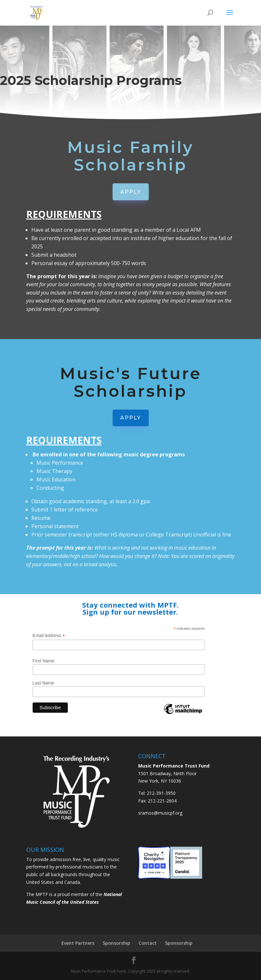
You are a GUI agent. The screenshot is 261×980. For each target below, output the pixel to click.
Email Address (49, 636)
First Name (43, 661)
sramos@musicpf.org (160, 813)
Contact (148, 943)
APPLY (131, 192)
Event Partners (78, 943)
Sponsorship (116, 943)
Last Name (43, 683)
